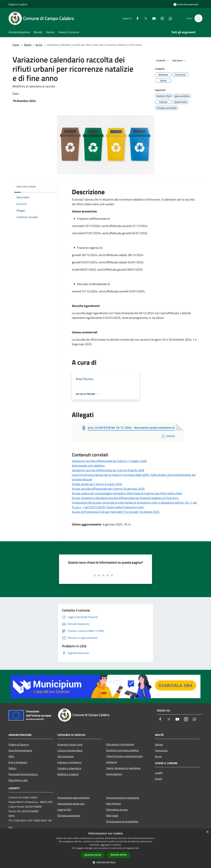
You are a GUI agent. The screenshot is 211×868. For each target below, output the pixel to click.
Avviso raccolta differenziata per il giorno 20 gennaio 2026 (108, 489)
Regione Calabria (18, 4)
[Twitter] (144, 18)
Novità (28, 45)
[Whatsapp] (169, 18)
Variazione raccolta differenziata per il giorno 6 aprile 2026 (108, 470)
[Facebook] (136, 18)
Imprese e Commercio (69, 762)
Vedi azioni (180, 61)
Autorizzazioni (114, 774)
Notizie (159, 744)
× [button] (207, 832)
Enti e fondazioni (18, 762)
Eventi (159, 779)
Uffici (11, 756)
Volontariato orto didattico (88, 466)
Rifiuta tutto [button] (119, 855)
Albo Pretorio (113, 804)
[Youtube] (153, 18)
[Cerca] (198, 18)
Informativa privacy (117, 810)
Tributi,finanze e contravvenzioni (125, 756)
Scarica (168, 436)
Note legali (112, 815)
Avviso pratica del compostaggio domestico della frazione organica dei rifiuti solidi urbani (127, 493)
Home (16, 45)
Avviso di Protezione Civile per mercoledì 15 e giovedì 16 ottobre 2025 (116, 512)
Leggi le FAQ (64, 810)
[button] (105, 862)
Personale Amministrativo (23, 774)
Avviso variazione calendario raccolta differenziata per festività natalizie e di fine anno (125, 498)
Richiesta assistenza (69, 815)
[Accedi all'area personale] (186, 4)
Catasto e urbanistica (69, 768)
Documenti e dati (18, 780)
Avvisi (39, 45)
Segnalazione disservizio (71, 804)
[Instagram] (161, 18)
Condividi (163, 61)
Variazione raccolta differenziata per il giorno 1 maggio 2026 (109, 461)
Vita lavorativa (66, 756)
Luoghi (159, 773)
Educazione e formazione (120, 744)
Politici (12, 768)
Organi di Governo (19, 744)
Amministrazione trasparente (123, 798)
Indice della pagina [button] (26, 187)
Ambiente (112, 762)
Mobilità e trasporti (68, 774)
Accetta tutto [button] (93, 855)
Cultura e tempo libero (70, 750)
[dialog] (105, 848)
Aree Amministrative (20, 750)
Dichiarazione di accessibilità (122, 821)
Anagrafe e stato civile (70, 744)
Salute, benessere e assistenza (123, 768)
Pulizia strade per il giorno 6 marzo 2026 (97, 484)
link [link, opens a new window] (137, 848)
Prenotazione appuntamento (73, 798)
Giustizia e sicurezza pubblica (122, 750)
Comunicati (161, 750)
